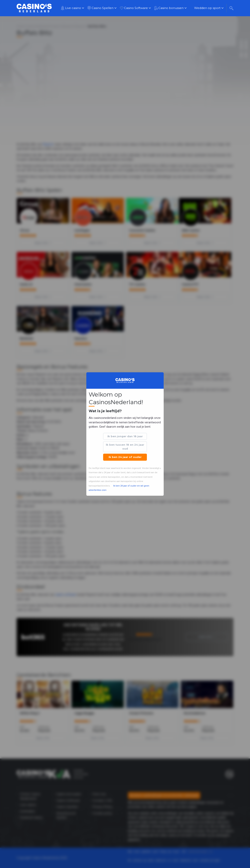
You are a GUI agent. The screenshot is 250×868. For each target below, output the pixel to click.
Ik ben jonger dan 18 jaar (125, 436)
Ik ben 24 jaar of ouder (125, 457)
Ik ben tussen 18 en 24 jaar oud (125, 447)
